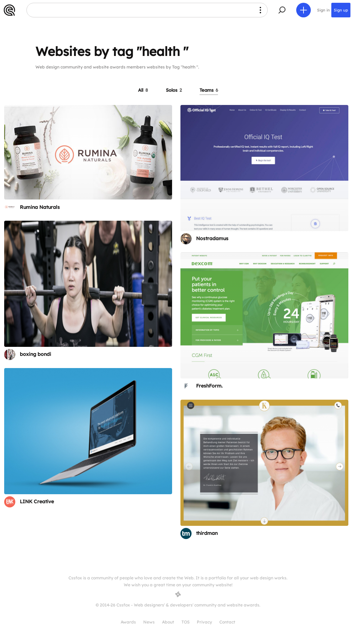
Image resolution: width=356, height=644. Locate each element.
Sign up (341, 10)
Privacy (204, 622)
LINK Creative (37, 502)
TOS (185, 622)
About (168, 622)
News (149, 622)
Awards (128, 622)
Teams (209, 90)
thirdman (207, 533)
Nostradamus (212, 238)
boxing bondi (35, 354)
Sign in (323, 10)
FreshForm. (209, 386)
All (143, 90)
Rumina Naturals (40, 207)
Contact (227, 622)
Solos (174, 90)
